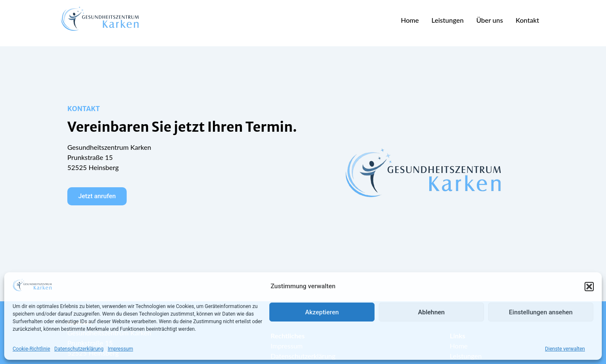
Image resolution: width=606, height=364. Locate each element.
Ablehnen (431, 312)
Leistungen (447, 20)
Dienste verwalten (565, 349)
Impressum (120, 349)
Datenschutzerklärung (79, 349)
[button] (589, 287)
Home (410, 20)
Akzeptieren (322, 312)
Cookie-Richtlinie (31, 349)
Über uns (490, 20)
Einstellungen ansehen (541, 312)
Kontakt (527, 20)
